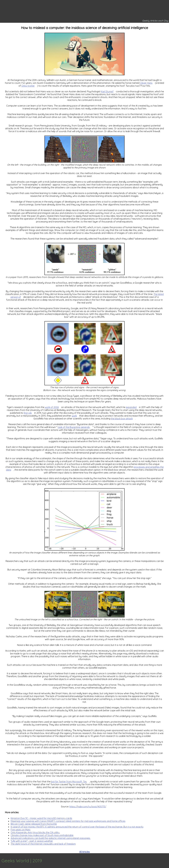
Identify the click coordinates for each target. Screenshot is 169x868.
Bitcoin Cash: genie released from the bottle (34, 824)
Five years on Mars (21, 830)
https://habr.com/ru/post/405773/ (88, 807)
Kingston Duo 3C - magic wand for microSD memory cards (41, 818)
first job (28, 413)
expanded (131, 407)
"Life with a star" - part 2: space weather (32, 841)
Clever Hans (146, 83)
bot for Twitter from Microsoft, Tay (69, 782)
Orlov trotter (28, 86)
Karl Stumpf (107, 91)
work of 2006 (52, 407)
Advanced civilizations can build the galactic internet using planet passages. (51, 838)
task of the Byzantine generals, (74, 427)
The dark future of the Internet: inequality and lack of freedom (43, 844)
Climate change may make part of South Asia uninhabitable (42, 835)
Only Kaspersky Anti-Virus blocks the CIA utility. (35, 832)
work (74, 416)
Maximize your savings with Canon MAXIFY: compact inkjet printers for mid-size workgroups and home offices (68, 821)
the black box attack (122, 419)
